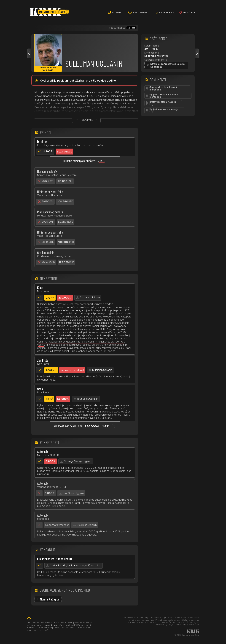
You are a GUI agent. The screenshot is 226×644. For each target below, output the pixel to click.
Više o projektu (141, 12)
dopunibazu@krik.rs (55, 625)
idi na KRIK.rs (167, 12)
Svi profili (118, 12)
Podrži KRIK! (190, 12)
